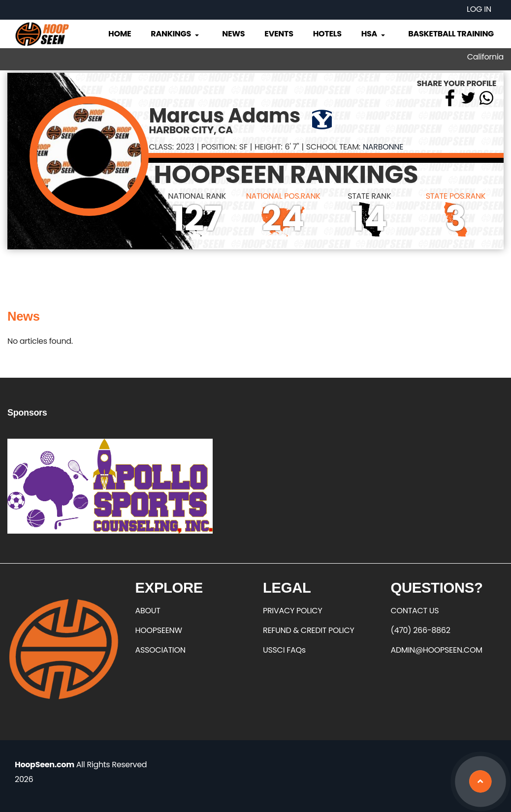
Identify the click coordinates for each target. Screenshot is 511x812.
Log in (479, 9)
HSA (374, 34)
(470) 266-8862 (421, 630)
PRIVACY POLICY (292, 611)
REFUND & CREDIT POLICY (309, 630)
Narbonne (383, 147)
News (233, 34)
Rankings (176, 34)
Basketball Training (451, 34)
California (485, 57)
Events (279, 34)
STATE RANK (369, 196)
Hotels (327, 34)
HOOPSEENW (159, 630)
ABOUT (148, 611)
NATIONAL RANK (197, 196)
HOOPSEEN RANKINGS (286, 175)
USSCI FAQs (284, 650)
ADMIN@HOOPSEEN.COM (437, 650)
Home (120, 34)
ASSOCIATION (160, 650)
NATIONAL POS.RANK (283, 196)
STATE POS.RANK (456, 196)
